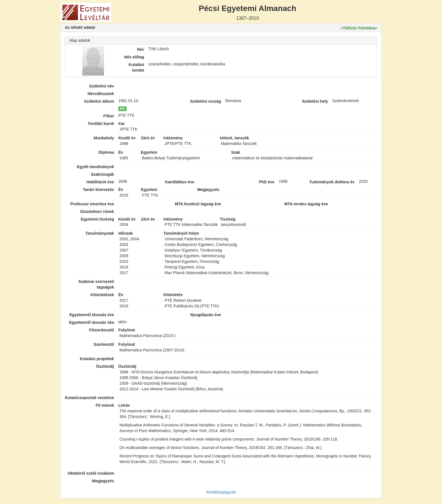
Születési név (102, 86)
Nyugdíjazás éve (206, 315)
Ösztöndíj (105, 366)
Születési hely (315, 101)
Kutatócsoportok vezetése (89, 398)
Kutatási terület (136, 67)
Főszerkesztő (102, 330)
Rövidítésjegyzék (221, 492)
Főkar (109, 116)
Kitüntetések (102, 295)
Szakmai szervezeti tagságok (96, 284)
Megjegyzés (103, 481)
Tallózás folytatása (359, 28)
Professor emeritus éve (92, 204)
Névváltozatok (101, 94)
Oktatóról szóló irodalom (91, 473)
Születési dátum (99, 101)
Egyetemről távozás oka (92, 322)
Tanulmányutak (100, 233)
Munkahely (104, 138)
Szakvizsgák (102, 174)
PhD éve (267, 182)
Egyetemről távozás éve (92, 315)
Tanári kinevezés (99, 190)
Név (141, 49)
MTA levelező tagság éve (198, 204)
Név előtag (134, 57)
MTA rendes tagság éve (306, 204)
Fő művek (105, 405)
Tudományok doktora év (332, 182)
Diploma (106, 152)
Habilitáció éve (100, 182)
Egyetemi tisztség (97, 219)
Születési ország (205, 101)
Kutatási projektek (97, 359)
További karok (101, 124)
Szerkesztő (104, 344)
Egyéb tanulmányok (95, 167)
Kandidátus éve (180, 182)
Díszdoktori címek (97, 212)
